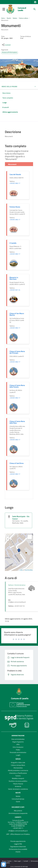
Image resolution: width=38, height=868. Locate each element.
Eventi (18, 802)
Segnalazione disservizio (18, 847)
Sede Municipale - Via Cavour (21, 518)
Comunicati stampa (18, 799)
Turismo (18, 776)
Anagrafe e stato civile (18, 762)
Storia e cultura (24, 18)
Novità (9, 18)
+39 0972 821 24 (15, 290)
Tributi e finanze (18, 784)
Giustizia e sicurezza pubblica (18, 781)
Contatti (18, 817)
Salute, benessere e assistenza (18, 789)
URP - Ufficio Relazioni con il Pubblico (18, 834)
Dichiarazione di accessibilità (18, 849)
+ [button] (8, 536)
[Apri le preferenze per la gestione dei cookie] (4, 864)
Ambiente (18, 786)
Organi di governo (18, 742)
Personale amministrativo (18, 752)
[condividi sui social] (6, 45)
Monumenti (5, 20)
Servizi (18, 759)
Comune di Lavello (22, 9)
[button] (35, 2)
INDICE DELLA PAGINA (9, 86)
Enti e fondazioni (18, 747)
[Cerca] (35, 9)
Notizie (15, 18)
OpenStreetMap (29, 570)
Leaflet (21, 570)
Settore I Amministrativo (17, 585)
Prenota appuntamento (18, 841)
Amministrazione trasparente (18, 813)
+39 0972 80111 (18, 828)
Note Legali (17, 861)
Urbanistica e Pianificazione (18, 773)
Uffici (18, 744)
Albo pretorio (18, 811)
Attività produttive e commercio (18, 770)
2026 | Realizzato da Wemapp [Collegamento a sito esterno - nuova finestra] (19, 867)
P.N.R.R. (18, 852)
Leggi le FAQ (18, 844)
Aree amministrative (18, 739)
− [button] (8, 539)
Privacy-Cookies (7, 861)
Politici (18, 750)
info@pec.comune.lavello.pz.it (18, 831)
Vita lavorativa (18, 768)
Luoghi (18, 755)
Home (3, 18)
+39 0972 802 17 (15, 183)
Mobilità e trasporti (18, 778)
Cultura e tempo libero (18, 765)
